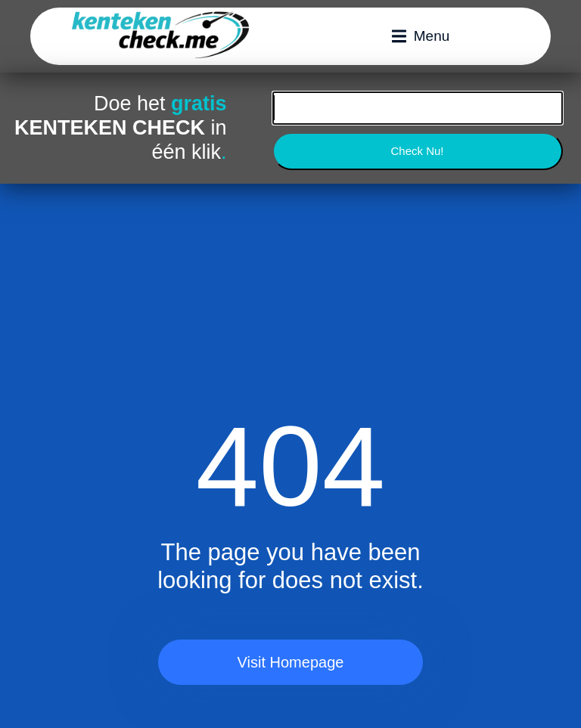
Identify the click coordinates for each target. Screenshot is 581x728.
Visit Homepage (291, 662)
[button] (421, 36)
